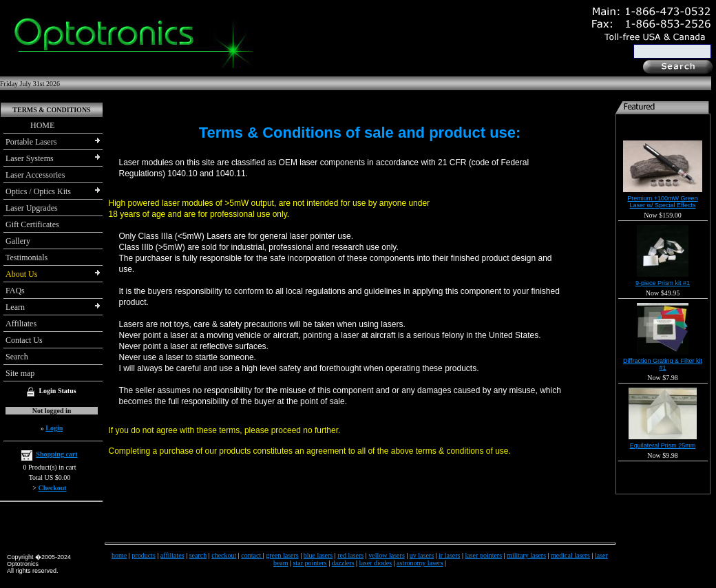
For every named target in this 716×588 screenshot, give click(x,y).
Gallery (18, 241)
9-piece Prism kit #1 (663, 283)
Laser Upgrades (32, 208)
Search (17, 357)
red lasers (350, 555)
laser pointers (484, 555)
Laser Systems (30, 158)
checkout (224, 555)
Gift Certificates (32, 224)
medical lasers (570, 555)
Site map (20, 373)
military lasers (526, 555)
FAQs (15, 291)
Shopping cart (56, 454)
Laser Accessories (35, 175)
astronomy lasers (420, 563)
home (119, 555)
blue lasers (318, 555)
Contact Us (24, 340)
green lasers (282, 555)
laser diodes (376, 563)
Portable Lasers (31, 142)
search (198, 555)
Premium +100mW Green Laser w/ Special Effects (662, 202)
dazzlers (343, 563)
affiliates (172, 555)
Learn (15, 307)
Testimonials (27, 258)
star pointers (310, 563)
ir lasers (449, 555)
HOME (30, 125)
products (143, 555)
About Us (21, 274)
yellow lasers (387, 555)
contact (252, 555)
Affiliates (21, 324)
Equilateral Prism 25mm (663, 445)
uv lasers (422, 555)
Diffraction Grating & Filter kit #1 (663, 364)
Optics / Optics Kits (38, 191)
